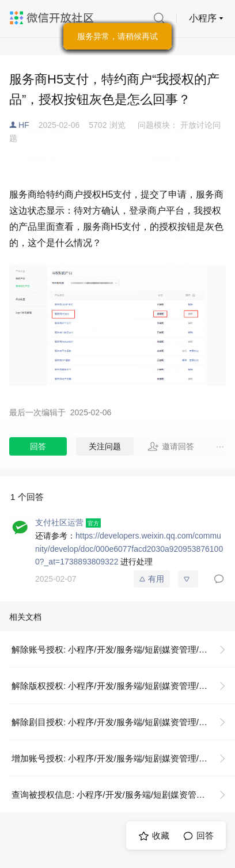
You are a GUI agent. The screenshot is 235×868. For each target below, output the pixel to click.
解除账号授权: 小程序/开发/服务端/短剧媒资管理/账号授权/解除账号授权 (123, 649)
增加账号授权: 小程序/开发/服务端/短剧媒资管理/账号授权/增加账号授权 (123, 758)
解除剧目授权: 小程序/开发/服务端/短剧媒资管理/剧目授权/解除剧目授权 (123, 722)
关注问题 (105, 446)
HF (24, 125)
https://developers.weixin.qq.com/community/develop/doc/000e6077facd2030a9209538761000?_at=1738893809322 (129, 549)
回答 (38, 446)
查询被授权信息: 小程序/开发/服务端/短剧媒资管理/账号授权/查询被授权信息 (123, 795)
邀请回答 (171, 446)
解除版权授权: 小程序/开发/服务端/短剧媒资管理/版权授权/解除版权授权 (123, 686)
